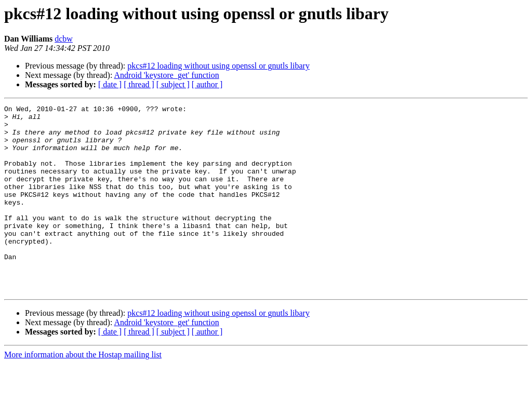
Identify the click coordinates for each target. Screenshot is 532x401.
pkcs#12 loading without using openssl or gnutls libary (218, 66)
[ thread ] (139, 84)
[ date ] (110, 84)
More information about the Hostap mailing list (83, 392)
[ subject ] (173, 84)
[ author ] (207, 84)
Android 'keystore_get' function (167, 75)
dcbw (64, 39)
